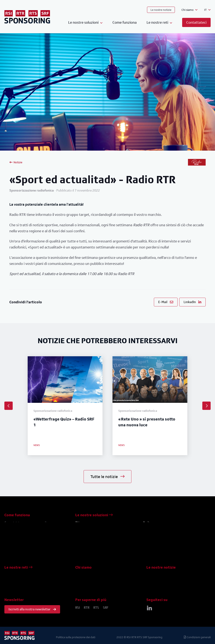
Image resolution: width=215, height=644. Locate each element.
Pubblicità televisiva (90, 553)
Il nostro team (85, 575)
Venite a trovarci (87, 585)
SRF (106, 608)
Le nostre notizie (161, 10)
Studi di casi (155, 580)
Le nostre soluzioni (94, 515)
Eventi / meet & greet (90, 548)
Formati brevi (85, 543)
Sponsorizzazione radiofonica (164, 528)
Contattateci (84, 580)
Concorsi (82, 533)
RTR (87, 608)
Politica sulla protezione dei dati (76, 637)
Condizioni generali (197, 637)
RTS (96, 608)
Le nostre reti (18, 567)
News (150, 575)
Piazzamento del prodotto (94, 538)
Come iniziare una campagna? (25, 523)
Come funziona (125, 22)
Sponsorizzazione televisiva (95, 528)
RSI (78, 608)
